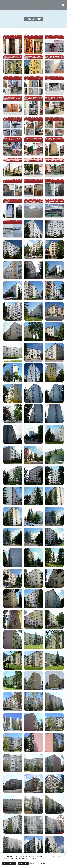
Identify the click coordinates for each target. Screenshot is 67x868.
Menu (63, 5)
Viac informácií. (35, 858)
